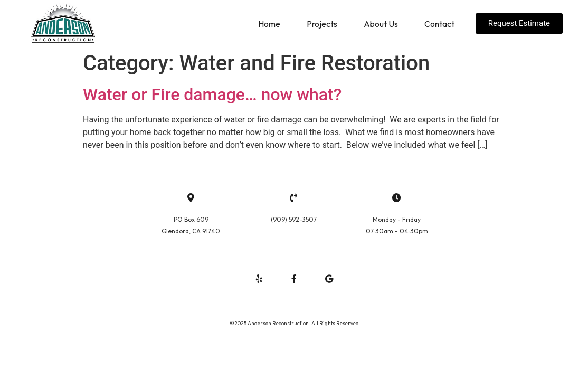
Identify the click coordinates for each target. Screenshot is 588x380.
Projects (322, 24)
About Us (381, 24)
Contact (439, 24)
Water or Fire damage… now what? (212, 94)
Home (269, 24)
